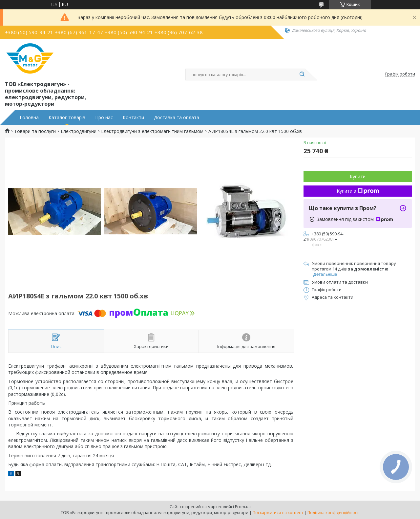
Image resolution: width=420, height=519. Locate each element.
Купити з (358, 191)
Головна (29, 118)
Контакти (133, 118)
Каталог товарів (67, 118)
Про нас (104, 118)
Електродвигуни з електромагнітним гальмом (152, 131)
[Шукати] (302, 75)
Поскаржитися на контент (278, 513)
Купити (358, 176)
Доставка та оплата (177, 118)
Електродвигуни (79, 131)
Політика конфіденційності (334, 513)
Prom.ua (243, 507)
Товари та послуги (35, 131)
